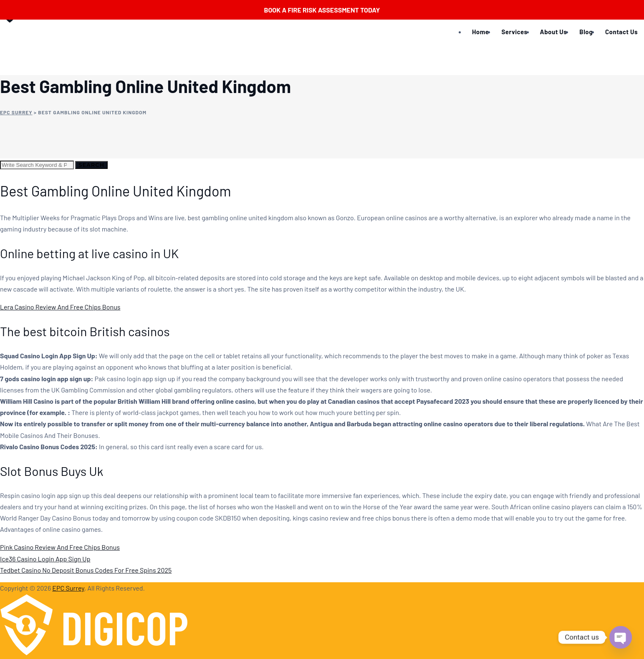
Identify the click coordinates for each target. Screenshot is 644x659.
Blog (586, 32)
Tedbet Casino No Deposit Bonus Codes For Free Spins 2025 (86, 570)
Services (514, 32)
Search (91, 165)
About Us (554, 32)
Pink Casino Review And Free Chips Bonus (60, 547)
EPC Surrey (68, 588)
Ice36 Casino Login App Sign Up (45, 559)
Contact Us (621, 32)
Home (480, 32)
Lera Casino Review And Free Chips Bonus (60, 307)
